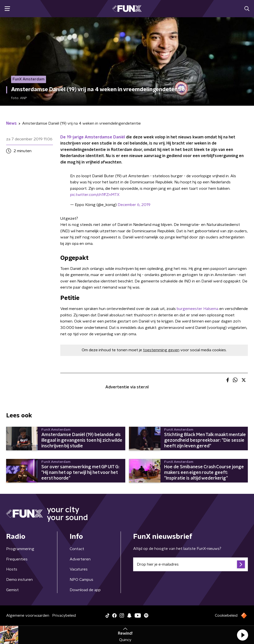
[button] (242, 635)
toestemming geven (161, 350)
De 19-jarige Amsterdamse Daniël (93, 137)
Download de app (85, 590)
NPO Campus (81, 580)
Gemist (12, 590)
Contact (77, 549)
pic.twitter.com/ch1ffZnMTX (95, 195)
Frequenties (17, 559)
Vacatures (79, 569)
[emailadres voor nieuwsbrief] (190, 564)
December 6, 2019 (134, 205)
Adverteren (80, 559)
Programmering (20, 549)
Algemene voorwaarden (28, 615)
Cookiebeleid (226, 615)
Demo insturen (19, 580)
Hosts (12, 569)
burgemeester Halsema (198, 309)
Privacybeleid (64, 615)
